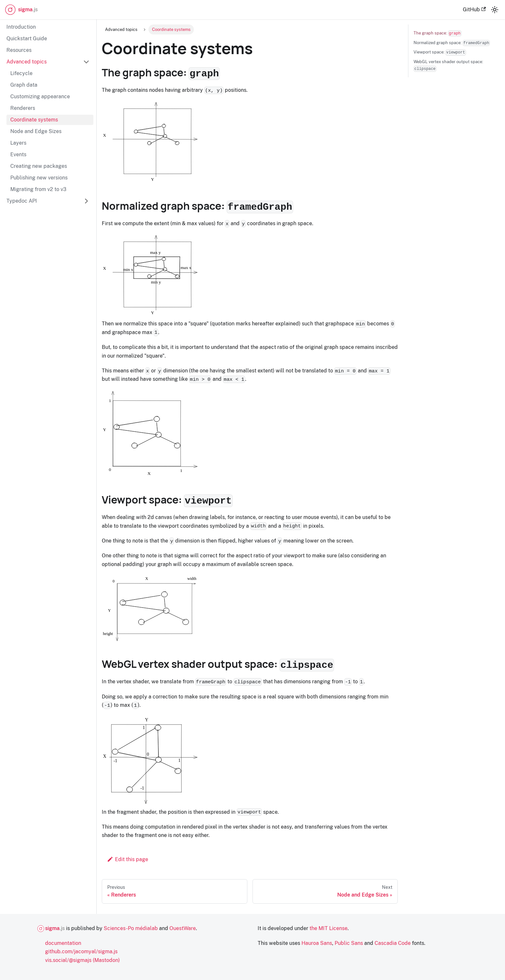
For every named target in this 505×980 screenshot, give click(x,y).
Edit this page (128, 859)
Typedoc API (22, 201)
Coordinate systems (34, 120)
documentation (63, 943)
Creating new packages (39, 166)
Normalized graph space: (452, 43)
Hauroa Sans (317, 943)
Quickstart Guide (27, 38)
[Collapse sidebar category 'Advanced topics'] (86, 62)
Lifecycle (21, 73)
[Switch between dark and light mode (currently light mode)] (495, 10)
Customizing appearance (40, 96)
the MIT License (329, 928)
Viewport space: (440, 52)
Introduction (21, 27)
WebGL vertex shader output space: (448, 66)
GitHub (474, 10)
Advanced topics (27, 62)
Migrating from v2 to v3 (38, 189)
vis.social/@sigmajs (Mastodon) (82, 960)
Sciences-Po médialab (131, 928)
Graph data (24, 85)
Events (18, 154)
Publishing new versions (39, 178)
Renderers (23, 108)
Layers (18, 143)
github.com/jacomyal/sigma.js (81, 951)
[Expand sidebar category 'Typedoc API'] (86, 201)
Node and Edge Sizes (36, 131)
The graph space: (438, 33)
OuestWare (183, 928)
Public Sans (349, 943)
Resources (19, 50)
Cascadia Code (393, 943)
